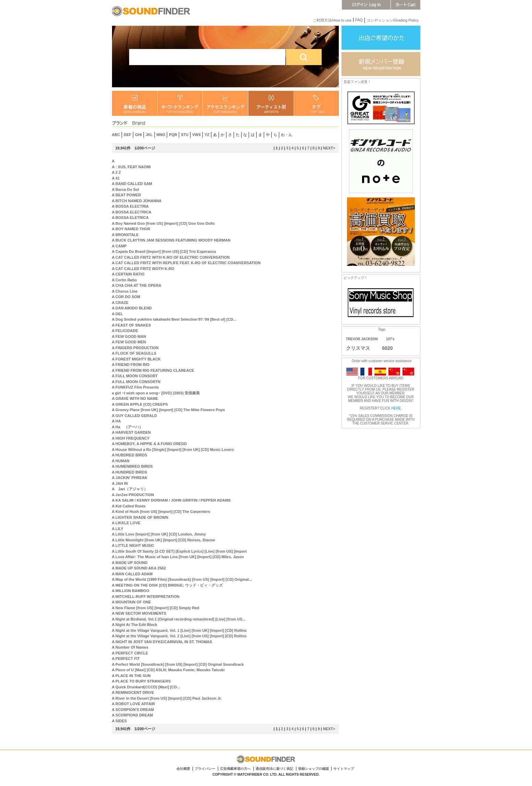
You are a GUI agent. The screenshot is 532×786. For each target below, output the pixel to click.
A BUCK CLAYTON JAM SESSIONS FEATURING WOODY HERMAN (171, 240)
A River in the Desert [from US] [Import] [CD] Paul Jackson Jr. (167, 698)
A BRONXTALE (125, 235)
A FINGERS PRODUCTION (135, 348)
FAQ (359, 20)
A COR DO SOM (126, 297)
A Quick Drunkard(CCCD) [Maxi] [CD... (146, 687)
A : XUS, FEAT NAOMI (132, 167)
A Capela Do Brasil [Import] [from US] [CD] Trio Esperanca (164, 251)
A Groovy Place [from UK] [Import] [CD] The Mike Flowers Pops (169, 410)
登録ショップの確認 (313, 769)
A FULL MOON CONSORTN (136, 382)
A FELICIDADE (125, 331)
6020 (388, 348)
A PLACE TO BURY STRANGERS (141, 681)
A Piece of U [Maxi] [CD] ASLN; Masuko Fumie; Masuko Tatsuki (168, 670)
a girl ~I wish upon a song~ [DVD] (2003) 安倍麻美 (156, 393)
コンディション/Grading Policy (393, 20)
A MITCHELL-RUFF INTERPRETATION (146, 597)
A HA (116, 421)
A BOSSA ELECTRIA (130, 206)
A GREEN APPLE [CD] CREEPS (140, 404)
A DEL (118, 314)
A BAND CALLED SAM (132, 184)
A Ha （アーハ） (128, 427)
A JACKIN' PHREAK (130, 478)
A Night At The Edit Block (135, 625)
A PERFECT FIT (126, 659)
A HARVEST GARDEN (132, 432)
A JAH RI (120, 483)
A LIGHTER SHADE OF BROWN (140, 517)
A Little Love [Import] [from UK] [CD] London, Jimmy (159, 534)
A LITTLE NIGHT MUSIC (133, 545)
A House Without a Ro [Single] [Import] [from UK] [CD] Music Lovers (173, 450)
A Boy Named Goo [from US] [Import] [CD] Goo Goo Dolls (163, 223)
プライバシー (205, 769)
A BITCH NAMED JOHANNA (137, 201)
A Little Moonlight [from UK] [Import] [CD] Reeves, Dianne (164, 540)
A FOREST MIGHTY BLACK (136, 359)
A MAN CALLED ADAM (132, 574)
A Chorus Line (125, 291)
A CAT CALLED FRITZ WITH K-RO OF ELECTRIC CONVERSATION (171, 257)
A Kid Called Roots (129, 506)
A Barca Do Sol (126, 189)
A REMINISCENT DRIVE (133, 692)
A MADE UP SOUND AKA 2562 (139, 568)
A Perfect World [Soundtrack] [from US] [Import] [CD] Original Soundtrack (178, 664)
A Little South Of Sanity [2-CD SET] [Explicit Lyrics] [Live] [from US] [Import (180, 551)
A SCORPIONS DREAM (133, 715)
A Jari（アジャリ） (130, 489)
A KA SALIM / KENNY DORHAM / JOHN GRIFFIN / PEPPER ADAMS (171, 500)
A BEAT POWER (126, 195)
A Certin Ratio (125, 280)
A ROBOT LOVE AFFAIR (134, 704)
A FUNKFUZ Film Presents (136, 387)
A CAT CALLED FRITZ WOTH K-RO (143, 269)
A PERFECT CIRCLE (130, 653)
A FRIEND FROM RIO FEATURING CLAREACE (153, 370)
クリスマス (358, 348)
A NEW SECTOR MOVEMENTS (139, 613)
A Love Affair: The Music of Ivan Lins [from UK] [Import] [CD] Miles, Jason (178, 557)
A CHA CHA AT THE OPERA (137, 285)
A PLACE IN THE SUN (131, 676)
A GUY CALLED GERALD (134, 416)
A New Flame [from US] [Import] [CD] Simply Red (156, 608)
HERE (396, 408)
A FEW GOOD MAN (129, 336)
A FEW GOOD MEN (129, 342)
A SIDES (120, 721)
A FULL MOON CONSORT (135, 376)
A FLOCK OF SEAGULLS (134, 353)
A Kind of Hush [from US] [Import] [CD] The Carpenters (161, 512)
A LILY (118, 529)
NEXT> (329, 148)
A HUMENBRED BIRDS (132, 466)
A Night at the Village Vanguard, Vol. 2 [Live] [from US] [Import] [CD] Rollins (179, 636)
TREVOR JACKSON (362, 339)
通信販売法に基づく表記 (274, 769)
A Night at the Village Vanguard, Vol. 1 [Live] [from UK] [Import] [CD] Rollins (180, 630)
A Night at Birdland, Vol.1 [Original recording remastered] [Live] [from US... (179, 619)
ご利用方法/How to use (332, 20)
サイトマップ (344, 769)
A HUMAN (121, 461)
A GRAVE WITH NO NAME (135, 398)
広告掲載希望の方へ (235, 769)
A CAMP (119, 246)
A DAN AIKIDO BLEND (132, 308)
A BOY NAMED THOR (131, 229)
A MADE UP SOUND (130, 563)
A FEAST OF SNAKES (132, 325)
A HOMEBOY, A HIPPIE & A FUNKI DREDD (150, 444)
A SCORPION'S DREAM (133, 710)
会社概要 (183, 769)
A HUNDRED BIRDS (130, 472)
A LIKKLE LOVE (126, 523)
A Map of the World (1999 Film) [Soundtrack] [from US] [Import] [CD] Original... (182, 579)
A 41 (116, 178)
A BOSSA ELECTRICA (132, 212)
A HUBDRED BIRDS (130, 455)
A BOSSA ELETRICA (130, 218)
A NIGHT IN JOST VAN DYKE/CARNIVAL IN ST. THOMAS (162, 642)
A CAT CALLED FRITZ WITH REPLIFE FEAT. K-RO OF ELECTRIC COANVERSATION (186, 263)
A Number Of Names (130, 647)
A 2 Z (117, 172)
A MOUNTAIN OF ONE (132, 602)
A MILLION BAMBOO (131, 591)
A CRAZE (120, 303)
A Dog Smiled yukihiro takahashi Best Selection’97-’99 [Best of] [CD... (174, 319)
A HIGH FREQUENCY (131, 438)
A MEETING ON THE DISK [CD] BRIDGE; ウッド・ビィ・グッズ (167, 585)
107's (390, 339)
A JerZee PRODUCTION (133, 495)
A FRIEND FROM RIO (131, 365)
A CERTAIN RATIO (128, 274)
